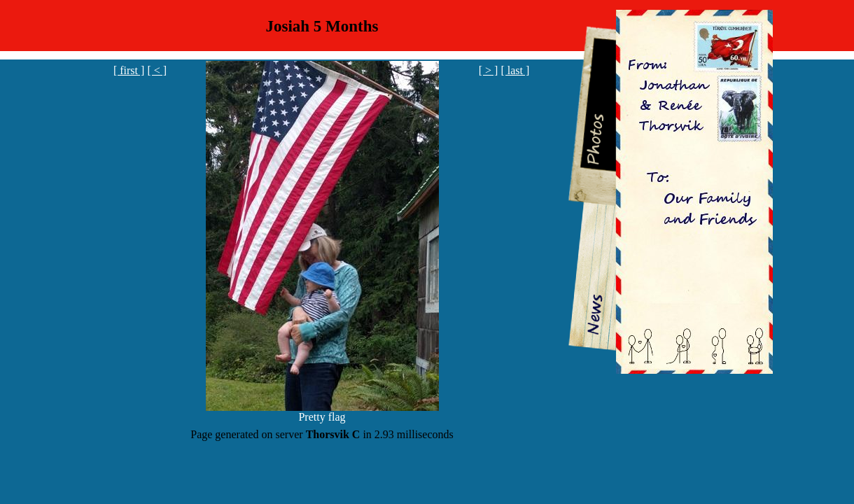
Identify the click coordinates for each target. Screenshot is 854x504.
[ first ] (129, 70)
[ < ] (157, 70)
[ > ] (489, 70)
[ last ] (515, 70)
